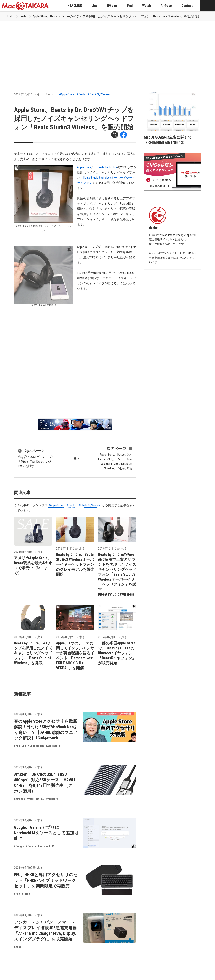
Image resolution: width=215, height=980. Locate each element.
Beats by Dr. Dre (107, 167)
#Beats (81, 94)
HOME (9, 16)
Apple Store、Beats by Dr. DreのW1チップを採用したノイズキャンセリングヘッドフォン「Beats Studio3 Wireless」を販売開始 (116, 16)
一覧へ (75, 458)
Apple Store (84, 167)
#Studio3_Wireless (99, 94)
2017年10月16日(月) (27, 94)
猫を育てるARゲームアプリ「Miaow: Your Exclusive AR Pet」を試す (36, 458)
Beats (23, 16)
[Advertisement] (107, 50)
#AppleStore (67, 94)
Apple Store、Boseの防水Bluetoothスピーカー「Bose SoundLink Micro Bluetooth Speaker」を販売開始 (114, 458)
